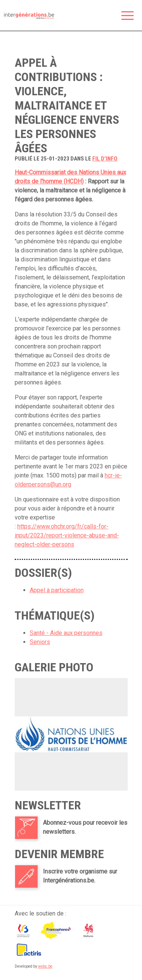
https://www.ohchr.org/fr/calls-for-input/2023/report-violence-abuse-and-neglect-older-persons (67, 535)
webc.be (45, 966)
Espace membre (93, 16)
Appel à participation (57, 590)
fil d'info (105, 159)
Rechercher (108, 16)
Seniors (40, 642)
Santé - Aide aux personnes (66, 633)
